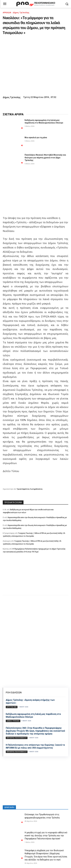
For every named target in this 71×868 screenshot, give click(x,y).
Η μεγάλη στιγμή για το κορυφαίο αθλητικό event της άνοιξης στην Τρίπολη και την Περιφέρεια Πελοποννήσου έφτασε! (46, 836)
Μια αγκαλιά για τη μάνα (36, 138)
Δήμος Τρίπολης (21, 12)
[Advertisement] (35, 577)
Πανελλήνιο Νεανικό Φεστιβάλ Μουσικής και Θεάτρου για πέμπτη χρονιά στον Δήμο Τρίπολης (45, 158)
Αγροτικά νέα (12, 707)
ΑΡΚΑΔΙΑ (7, 12)
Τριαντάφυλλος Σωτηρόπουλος (30, 489)
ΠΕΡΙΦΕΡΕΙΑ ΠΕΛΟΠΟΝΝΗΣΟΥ (17, 738)
